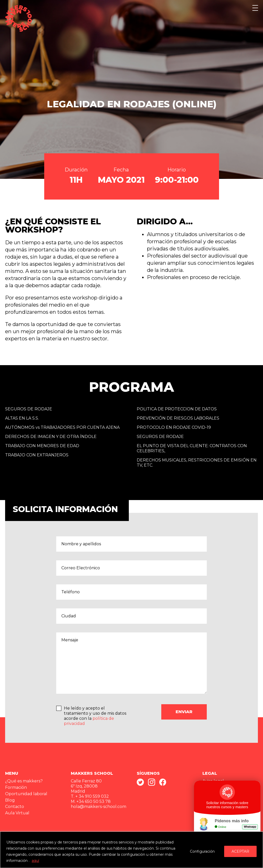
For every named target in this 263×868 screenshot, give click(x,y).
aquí (35, 861)
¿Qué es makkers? (24, 781)
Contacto (15, 807)
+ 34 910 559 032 (92, 796)
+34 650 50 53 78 (94, 801)
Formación (16, 787)
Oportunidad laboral (26, 794)
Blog (10, 800)
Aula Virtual (17, 813)
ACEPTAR (240, 851)
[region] (131, 850)
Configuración (202, 851)
